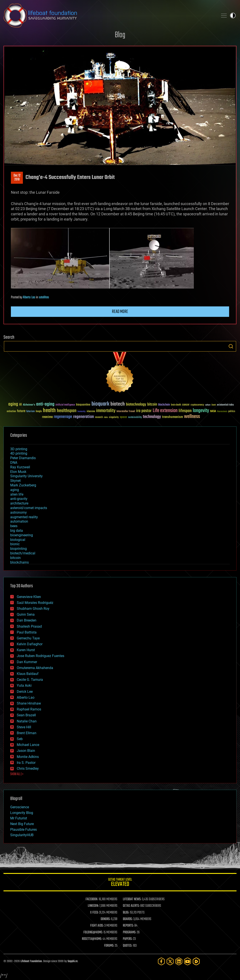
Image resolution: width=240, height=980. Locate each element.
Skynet (15, 481)
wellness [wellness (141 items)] (192, 417)
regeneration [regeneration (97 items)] (84, 417)
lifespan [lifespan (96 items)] (185, 411)
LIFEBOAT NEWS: (132, 899)
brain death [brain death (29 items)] (176, 405)
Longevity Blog (22, 813)
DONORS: (106, 919)
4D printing (19, 453)
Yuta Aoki (24, 685)
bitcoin (15, 558)
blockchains (19, 562)
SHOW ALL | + (17, 774)
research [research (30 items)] (99, 417)
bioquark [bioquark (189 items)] (100, 404)
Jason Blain (26, 751)
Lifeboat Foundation (31, 961)
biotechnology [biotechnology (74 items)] (136, 405)
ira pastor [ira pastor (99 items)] (144, 411)
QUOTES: (128, 946)
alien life (17, 494)
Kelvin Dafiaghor (30, 644)
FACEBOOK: (92, 899)
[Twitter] (170, 961)
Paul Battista (27, 632)
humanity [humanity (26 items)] (82, 412)
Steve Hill (24, 727)
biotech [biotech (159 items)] (118, 404)
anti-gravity (19, 499)
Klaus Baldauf (28, 674)
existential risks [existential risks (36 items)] (225, 405)
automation (19, 521)
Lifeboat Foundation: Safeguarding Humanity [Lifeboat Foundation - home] (109, 15)
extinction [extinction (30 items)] (11, 412)
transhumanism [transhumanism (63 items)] (172, 417)
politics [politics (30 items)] (232, 412)
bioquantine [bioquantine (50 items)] (83, 405)
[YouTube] (188, 961)
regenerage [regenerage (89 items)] (63, 417)
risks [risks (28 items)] (106, 417)
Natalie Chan (27, 721)
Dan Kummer (27, 662)
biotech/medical (23, 553)
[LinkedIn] (179, 961)
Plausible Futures (24, 830)
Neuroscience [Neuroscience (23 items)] (222, 412)
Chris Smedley (28, 769)
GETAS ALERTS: (131, 906)
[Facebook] (161, 961)
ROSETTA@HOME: (92, 939)
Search (231, 346)
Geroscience (20, 807)
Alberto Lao (29, 297)
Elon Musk (18, 472)
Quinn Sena (26, 614)
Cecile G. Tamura (30, 680)
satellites (44, 297)
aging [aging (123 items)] (13, 404)
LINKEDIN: (93, 906)
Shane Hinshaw (29, 703)
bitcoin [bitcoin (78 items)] (152, 405)
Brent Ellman (27, 733)
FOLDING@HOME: (93, 932)
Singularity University (26, 476)
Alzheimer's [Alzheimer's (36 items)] (29, 405)
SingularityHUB (22, 835)
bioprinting (19, 549)
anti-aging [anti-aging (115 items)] (45, 404)
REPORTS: (128, 926)
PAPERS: (128, 939)
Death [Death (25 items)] (214, 405)
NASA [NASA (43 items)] (213, 411)
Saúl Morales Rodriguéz (35, 603)
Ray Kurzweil (20, 467)
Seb (20, 739)
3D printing (19, 449)
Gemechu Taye (28, 638)
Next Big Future (22, 824)
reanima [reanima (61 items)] (47, 417)
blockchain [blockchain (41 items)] (164, 405)
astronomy (19, 512)
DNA (14, 463)
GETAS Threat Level (120, 883)
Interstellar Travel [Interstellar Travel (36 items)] (126, 412)
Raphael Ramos (29, 709)
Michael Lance (28, 745)
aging (15, 490)
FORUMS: (109, 946)
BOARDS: (128, 919)
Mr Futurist (19, 818)
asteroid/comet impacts (29, 508)
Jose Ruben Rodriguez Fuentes (41, 656)
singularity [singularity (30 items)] (114, 417)
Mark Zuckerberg (23, 485)
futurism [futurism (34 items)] (30, 412)
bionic (15, 544)
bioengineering (22, 535)
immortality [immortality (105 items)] (106, 411)
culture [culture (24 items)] (208, 405)
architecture (19, 503)
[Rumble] (196, 961)
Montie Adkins (28, 757)
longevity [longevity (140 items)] (201, 411)
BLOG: (126, 913)
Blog (120, 35)
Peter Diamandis (23, 458)
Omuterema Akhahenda (35, 668)
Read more (120, 312)
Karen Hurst (26, 650)
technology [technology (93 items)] (152, 417)
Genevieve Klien (29, 597)
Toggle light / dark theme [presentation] (233, 15)
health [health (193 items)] (49, 411)
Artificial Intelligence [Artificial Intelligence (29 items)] (65, 405)
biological (18, 540)
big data (17, 531)
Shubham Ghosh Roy (33, 609)
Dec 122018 (17, 178)
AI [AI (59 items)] (20, 405)
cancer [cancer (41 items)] (186, 405)
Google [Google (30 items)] (39, 412)
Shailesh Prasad (29, 626)
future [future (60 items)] (21, 411)
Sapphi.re (73, 961)
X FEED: (94, 913)
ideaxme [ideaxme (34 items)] (91, 412)
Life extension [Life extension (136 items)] (165, 411)
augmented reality (24, 517)
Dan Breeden (27, 620)
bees (14, 526)
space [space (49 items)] (123, 417)
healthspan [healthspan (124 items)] (67, 411)
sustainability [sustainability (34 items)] (135, 418)
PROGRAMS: (129, 932)
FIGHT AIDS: (97, 926)
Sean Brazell (26, 715)
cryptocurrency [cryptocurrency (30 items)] (197, 405)
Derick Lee (25, 692)
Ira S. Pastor (26, 763)
